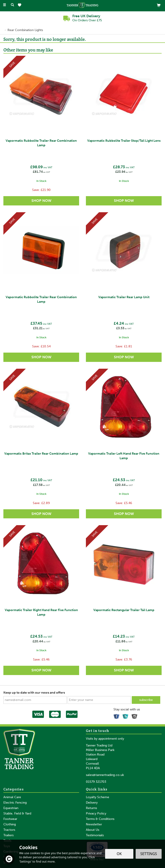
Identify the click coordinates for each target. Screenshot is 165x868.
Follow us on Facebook (117, 716)
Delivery (92, 803)
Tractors (9, 830)
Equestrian (11, 808)
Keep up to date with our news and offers (34, 693)
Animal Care (12, 797)
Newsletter (94, 824)
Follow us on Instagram (135, 716)
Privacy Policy (96, 813)
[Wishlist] (20, 5)
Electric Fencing (15, 803)
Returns (91, 808)
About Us (93, 830)
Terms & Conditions (100, 819)
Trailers (8, 835)
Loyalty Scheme (98, 797)
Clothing (10, 824)
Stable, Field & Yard (17, 813)
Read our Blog (126, 716)
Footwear (10, 819)
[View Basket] (159, 5)
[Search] (12, 5)
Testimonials (95, 835)
